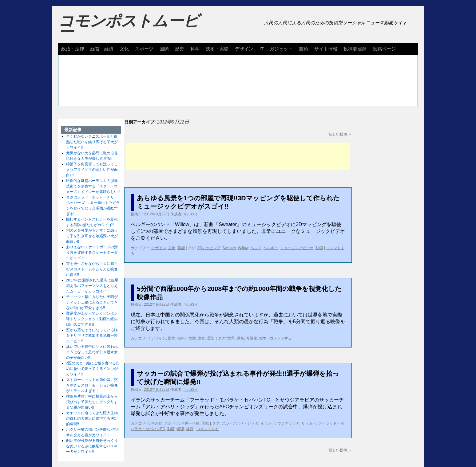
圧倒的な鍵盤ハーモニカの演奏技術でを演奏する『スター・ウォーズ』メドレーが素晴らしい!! (93, 186)
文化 (124, 49)
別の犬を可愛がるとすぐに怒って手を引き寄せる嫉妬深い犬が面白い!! (92, 236)
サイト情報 (326, 49)
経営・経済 (102, 49)
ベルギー (271, 248)
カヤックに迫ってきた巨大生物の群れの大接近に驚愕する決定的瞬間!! (92, 418)
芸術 (303, 49)
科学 (195, 49)
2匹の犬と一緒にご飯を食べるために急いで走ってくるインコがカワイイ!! (93, 369)
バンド (256, 248)
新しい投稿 (340, 134)
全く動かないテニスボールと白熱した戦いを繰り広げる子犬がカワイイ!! (92, 142)
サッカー (309, 423)
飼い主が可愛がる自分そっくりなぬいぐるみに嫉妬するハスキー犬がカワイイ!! (92, 446)
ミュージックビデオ (297, 248)
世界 (231, 338)
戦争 (263, 338)
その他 (157, 423)
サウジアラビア (287, 423)
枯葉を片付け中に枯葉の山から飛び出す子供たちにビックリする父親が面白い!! (92, 402)
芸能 (181, 248)
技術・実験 (217, 49)
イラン (266, 423)
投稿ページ (384, 49)
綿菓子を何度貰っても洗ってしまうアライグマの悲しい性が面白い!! (92, 170)
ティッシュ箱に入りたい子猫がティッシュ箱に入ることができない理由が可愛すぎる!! (92, 302)
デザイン (244, 49)
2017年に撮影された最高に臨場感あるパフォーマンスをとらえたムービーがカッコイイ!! (92, 286)
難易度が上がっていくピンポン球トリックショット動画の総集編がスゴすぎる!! (92, 319)
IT (262, 49)
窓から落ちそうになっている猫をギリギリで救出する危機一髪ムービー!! (92, 336)
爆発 (190, 429)
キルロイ (191, 214)
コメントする (281, 338)
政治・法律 (73, 49)
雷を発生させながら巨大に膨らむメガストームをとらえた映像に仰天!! (92, 269)
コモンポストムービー (129, 26)
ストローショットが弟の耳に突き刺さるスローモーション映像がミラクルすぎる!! (92, 385)
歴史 (180, 49)
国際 (164, 49)
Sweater (229, 248)
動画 (319, 248)
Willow (243, 248)
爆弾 (180, 429)
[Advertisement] (238, 156)
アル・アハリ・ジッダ (240, 423)
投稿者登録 (355, 49)
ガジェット (281, 49)
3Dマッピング (209, 248)
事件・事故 (190, 423)
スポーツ (144, 49)
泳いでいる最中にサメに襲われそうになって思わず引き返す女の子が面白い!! (92, 352)
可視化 (252, 338)
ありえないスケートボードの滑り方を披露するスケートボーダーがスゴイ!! (92, 253)
